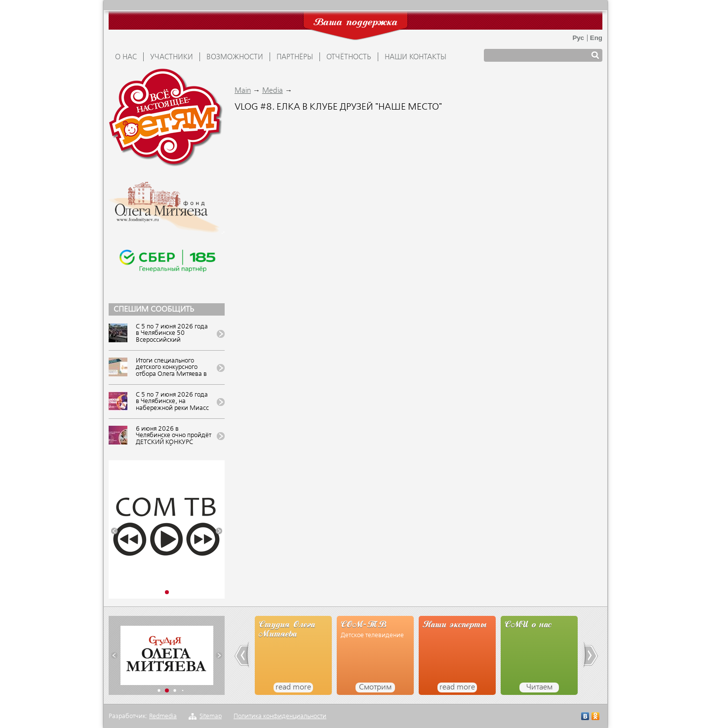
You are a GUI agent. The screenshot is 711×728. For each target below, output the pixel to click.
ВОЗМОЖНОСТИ (235, 57)
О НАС (126, 57)
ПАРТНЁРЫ (295, 57)
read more (293, 688)
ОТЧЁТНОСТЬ (349, 57)
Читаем (539, 688)
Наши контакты (415, 57)
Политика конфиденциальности (280, 716)
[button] (114, 531)
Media (273, 91)
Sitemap (211, 716)
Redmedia (163, 716)
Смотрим (375, 688)
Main (243, 91)
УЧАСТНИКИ (172, 57)
